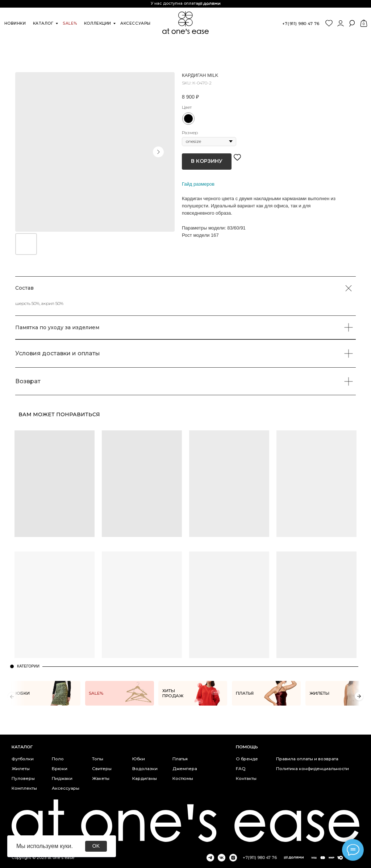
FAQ (241, 769)
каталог (43, 23)
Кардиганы (145, 778)
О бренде (247, 759)
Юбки (139, 759)
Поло (58, 759)
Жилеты (21, 769)
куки (65, 846)
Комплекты (24, 788)
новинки (15, 23)
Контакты (246, 778)
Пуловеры (23, 778)
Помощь (247, 747)
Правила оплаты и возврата (307, 759)
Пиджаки (62, 778)
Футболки (23, 759)
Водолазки (145, 769)
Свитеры (102, 769)
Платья (180, 759)
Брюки (60, 769)
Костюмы (183, 778)
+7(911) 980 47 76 (301, 24)
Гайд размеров (198, 184)
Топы (98, 759)
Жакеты (101, 778)
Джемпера (185, 769)
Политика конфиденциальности (312, 769)
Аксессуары (66, 788)
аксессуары (135, 23)
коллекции (98, 23)
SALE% (70, 23)
